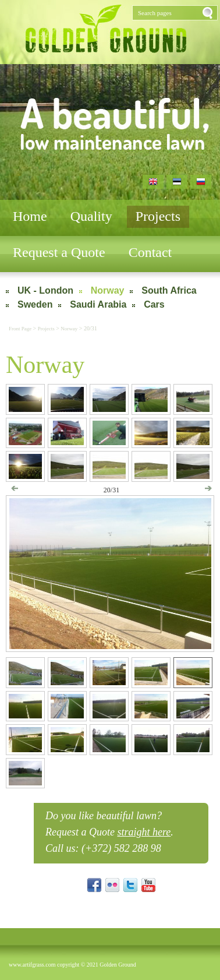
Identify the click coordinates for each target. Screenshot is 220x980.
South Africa (169, 290)
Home (30, 216)
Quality (91, 216)
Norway (108, 290)
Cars (154, 304)
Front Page (21, 329)
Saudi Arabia (98, 304)
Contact (150, 252)
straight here (144, 832)
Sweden (35, 304)
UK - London (45, 290)
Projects (158, 216)
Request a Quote (59, 252)
